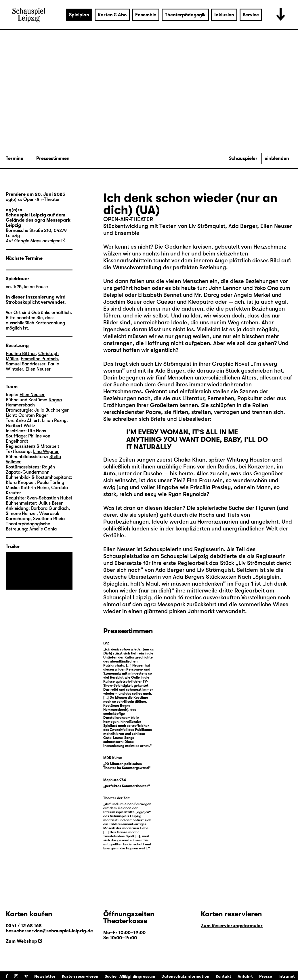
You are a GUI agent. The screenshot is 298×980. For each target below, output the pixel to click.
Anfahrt (245, 976)
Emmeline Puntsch (39, 359)
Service (251, 15)
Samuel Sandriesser (25, 364)
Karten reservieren (80, 976)
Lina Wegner (46, 452)
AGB (124, 976)
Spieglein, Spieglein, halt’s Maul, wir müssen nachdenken (192, 580)
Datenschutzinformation (185, 976)
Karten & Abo (112, 15)
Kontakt (223, 976)
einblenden (277, 158)
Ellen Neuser (119, 549)
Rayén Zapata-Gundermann (30, 470)
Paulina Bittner (21, 354)
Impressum (145, 976)
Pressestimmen (53, 158)
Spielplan (79, 15)
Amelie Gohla (43, 529)
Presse (266, 976)
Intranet (287, 976)
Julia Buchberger (51, 410)
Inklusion (224, 15)
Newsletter (45, 976)
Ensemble (146, 15)
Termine (15, 158)
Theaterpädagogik (185, 15)
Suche (111, 976)
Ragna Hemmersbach (34, 402)
